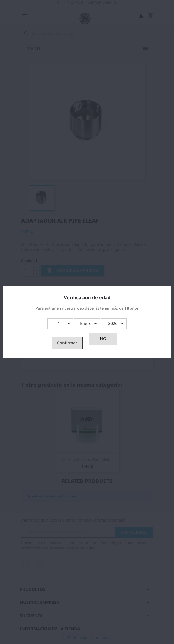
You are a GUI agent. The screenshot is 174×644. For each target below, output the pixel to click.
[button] (60, 324)
